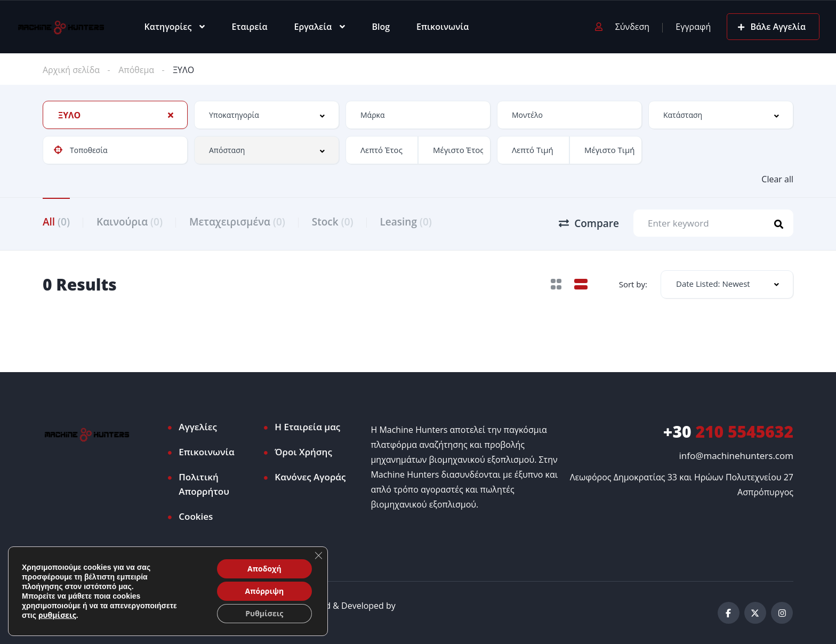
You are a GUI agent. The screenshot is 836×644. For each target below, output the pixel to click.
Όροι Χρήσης (303, 452)
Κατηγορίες (168, 27)
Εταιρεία (249, 27)
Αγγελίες (198, 427)
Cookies (196, 516)
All (56, 222)
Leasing (406, 222)
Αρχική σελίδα (71, 70)
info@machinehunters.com (736, 456)
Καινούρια (130, 222)
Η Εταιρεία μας (307, 427)
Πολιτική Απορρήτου (204, 484)
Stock (333, 222)
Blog (381, 27)
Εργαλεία (313, 27)
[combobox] (115, 115)
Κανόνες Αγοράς (310, 477)
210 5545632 (728, 432)
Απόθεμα (136, 70)
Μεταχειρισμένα (237, 222)
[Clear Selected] (171, 115)
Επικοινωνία (443, 27)
